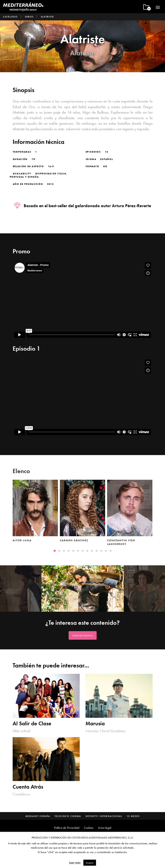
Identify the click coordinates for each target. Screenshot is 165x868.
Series (29, 17)
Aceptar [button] (90, 863)
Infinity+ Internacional (104, 816)
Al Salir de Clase (32, 724)
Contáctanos (83, 636)
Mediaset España (38, 816)
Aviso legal (105, 828)
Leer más (75, 863)
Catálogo (10, 17)
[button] (55, 551)
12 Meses (133, 816)
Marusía (95, 724)
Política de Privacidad (67, 828)
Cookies (89, 828)
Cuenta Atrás (28, 787)
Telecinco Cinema (68, 816)
